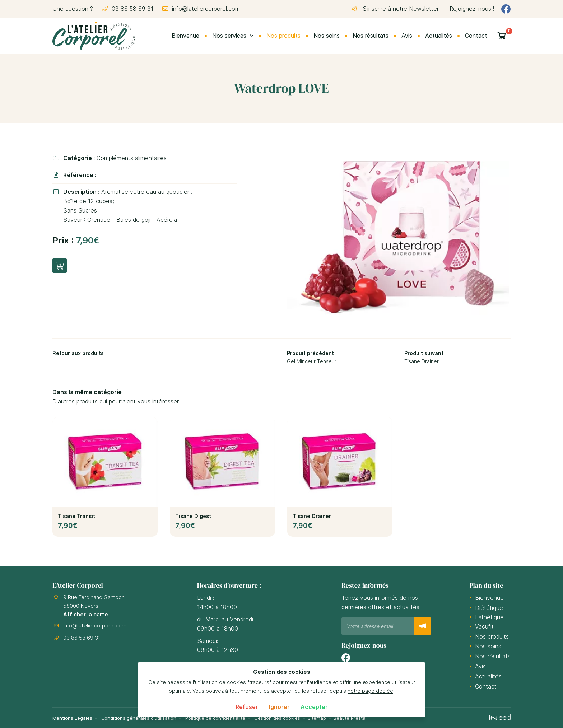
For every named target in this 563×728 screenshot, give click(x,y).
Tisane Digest (193, 518)
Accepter (314, 707)
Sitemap (338, 718)
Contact (476, 36)
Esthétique (489, 617)
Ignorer (279, 707)
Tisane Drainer (312, 518)
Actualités (439, 36)
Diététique (489, 608)
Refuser (247, 707)
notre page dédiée (370, 691)
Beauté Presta (374, 718)
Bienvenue (185, 36)
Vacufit (484, 627)
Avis (407, 36)
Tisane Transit (77, 518)
